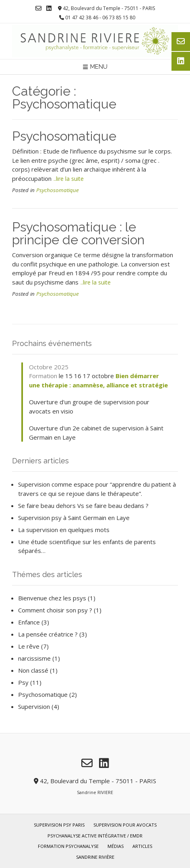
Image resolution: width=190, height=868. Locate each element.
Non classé (33, 670)
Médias (116, 846)
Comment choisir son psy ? (55, 610)
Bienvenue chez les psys (52, 598)
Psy (23, 682)
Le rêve (29, 646)
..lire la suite (69, 179)
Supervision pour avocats (125, 825)
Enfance (29, 622)
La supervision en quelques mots (64, 530)
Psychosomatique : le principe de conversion (78, 233)
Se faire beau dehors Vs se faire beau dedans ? (83, 506)
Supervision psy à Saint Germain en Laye (74, 518)
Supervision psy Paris (59, 825)
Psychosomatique (64, 136)
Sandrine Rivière (95, 857)
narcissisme (34, 658)
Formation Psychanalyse (68, 846)
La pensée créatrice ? (48, 634)
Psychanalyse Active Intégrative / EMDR (95, 836)
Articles (142, 846)
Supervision (34, 706)
